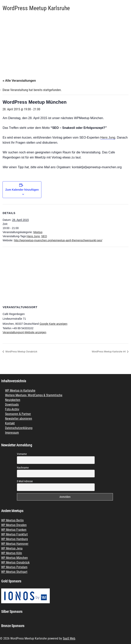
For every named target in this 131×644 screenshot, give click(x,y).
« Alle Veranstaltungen (19, 81)
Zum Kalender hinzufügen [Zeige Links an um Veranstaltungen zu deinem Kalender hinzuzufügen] (22, 190)
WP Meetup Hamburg (14, 539)
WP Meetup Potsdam (14, 567)
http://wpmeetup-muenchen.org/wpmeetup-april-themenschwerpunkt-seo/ (58, 240)
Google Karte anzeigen (53, 324)
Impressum (12, 433)
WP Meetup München (14, 558)
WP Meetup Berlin (12, 520)
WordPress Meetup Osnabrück (21, 352)
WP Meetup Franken (14, 530)
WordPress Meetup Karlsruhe (36, 8)
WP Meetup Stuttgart (14, 572)
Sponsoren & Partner (18, 414)
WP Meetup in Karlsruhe (20, 391)
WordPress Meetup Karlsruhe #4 (109, 352)
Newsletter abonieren (19, 419)
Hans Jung (108, 138)
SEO (44, 236)
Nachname (23, 468)
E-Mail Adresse (25, 481)
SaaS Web (69, 638)
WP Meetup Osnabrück (15, 562)
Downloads (12, 405)
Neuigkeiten (13, 400)
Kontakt (10, 423)
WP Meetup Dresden (14, 525)
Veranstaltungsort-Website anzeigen (24, 332)
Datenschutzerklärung (19, 428)
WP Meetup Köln (12, 553)
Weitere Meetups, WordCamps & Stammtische (34, 395)
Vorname (22, 454)
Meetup (38, 232)
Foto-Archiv (12, 409)
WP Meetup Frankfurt (14, 534)
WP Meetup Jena (12, 548)
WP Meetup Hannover (15, 544)
